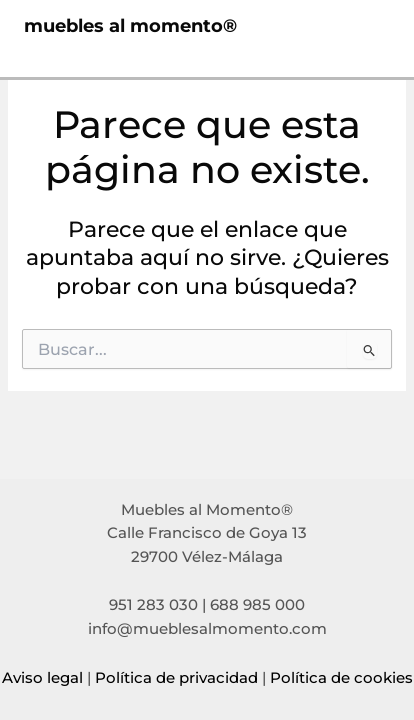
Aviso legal (42, 678)
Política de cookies (341, 678)
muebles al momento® (130, 25)
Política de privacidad (176, 678)
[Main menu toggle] (368, 26)
